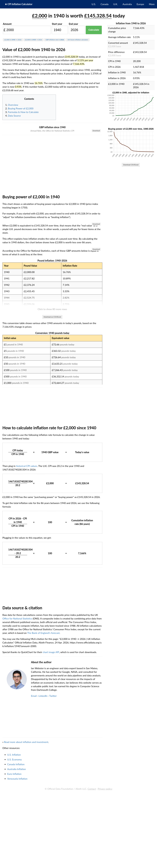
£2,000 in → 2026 (13, 40)
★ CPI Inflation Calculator (19, 4)
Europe (140, 4)
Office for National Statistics (17, 768)
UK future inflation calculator (78, 40)
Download (96, 131)
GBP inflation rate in (55, 40)
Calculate (94, 30)
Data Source (14, 116)
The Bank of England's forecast (43, 782)
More (152, 4)
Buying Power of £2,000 (21, 108)
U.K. (115, 4)
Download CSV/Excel (131, 165)
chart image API (51, 801)
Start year (57, 24)
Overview (13, 105)
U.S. (94, 4)
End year (73, 24)
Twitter (53, 845)
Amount (7, 24)
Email (34, 845)
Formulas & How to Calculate (23, 112)
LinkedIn (43, 845)
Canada (105, 4)
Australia (127, 4)
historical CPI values (27, 615)
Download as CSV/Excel (52, 466)
